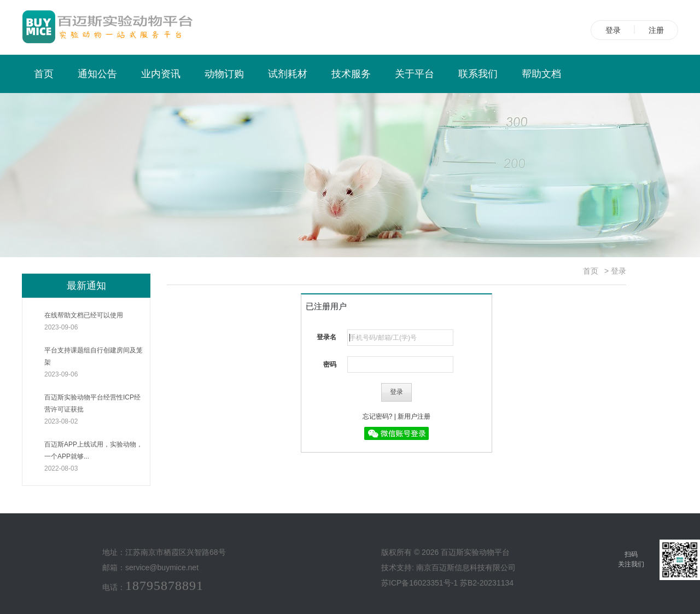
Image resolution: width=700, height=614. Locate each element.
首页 (44, 74)
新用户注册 (414, 416)
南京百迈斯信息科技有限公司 (466, 567)
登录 (613, 30)
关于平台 (415, 74)
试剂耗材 (288, 74)
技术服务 (351, 74)
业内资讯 (161, 74)
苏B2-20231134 (487, 583)
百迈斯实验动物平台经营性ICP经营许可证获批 (94, 410)
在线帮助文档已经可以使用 (94, 322)
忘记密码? (378, 416)
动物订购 (224, 74)
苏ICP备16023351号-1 (419, 583)
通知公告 (97, 74)
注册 (656, 30)
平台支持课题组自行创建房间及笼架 (94, 363)
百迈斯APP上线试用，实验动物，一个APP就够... (94, 457)
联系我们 (478, 74)
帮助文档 (541, 74)
